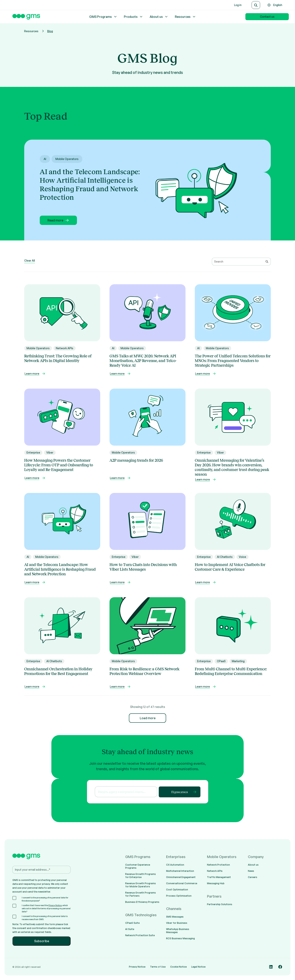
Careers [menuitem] (253, 877)
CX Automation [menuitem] (175, 865)
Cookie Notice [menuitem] (178, 967)
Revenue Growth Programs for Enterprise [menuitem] (141, 876)
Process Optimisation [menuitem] (179, 896)
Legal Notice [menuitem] (198, 967)
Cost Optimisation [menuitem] (177, 890)
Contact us (267, 17)
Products (133, 17)
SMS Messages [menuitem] (175, 917)
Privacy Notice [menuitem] (137, 967)
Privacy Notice (55, 905)
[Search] (256, 5)
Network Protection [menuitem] (218, 865)
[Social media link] (271, 967)
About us (159, 17)
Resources (185, 17)
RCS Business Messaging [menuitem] (180, 938)
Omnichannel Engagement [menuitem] (181, 877)
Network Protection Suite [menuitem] (140, 935)
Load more (148, 718)
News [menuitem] (251, 871)
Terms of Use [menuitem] (158, 967)
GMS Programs (103, 17)
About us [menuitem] (253, 865)
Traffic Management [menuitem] (219, 877)
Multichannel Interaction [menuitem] (180, 871)
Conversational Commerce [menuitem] (182, 883)
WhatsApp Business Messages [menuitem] (178, 931)
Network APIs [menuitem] (215, 871)
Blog (50, 31)
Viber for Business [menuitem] (177, 923)
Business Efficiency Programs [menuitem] (142, 902)
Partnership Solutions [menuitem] (220, 904)
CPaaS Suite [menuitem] (132, 923)
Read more (58, 220)
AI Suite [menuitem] (130, 929)
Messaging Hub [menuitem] (216, 883)
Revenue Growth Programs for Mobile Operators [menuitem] (141, 885)
